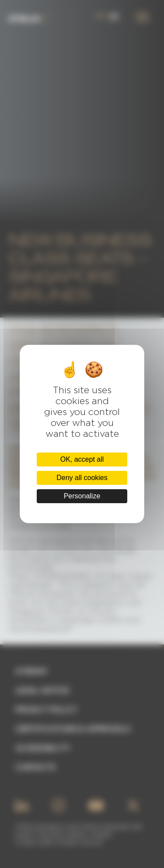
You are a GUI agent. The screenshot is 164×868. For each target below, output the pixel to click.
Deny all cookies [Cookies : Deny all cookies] (82, 478)
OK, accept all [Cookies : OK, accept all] (82, 459)
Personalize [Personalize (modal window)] (82, 496)
